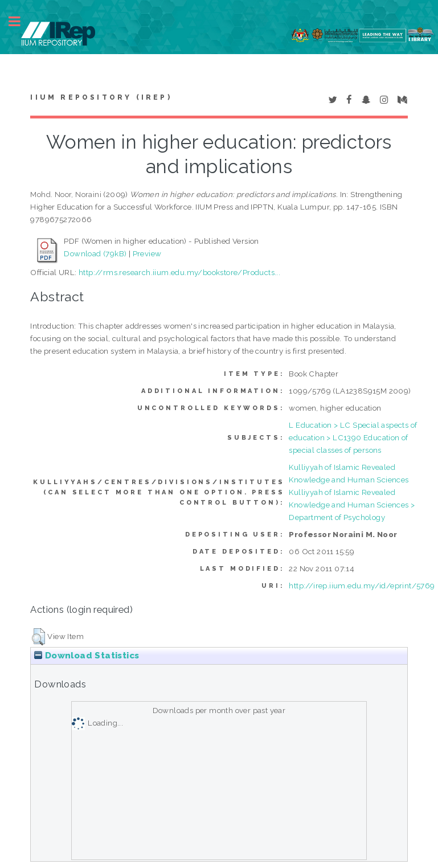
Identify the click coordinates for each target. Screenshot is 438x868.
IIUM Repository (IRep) (101, 97)
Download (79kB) (95, 253)
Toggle (21, 21)
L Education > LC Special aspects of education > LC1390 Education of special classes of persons (353, 437)
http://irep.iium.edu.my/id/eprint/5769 (362, 586)
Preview (147, 253)
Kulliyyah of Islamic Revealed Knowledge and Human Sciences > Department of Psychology (352, 505)
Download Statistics (87, 656)
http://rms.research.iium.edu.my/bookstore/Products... (179, 272)
